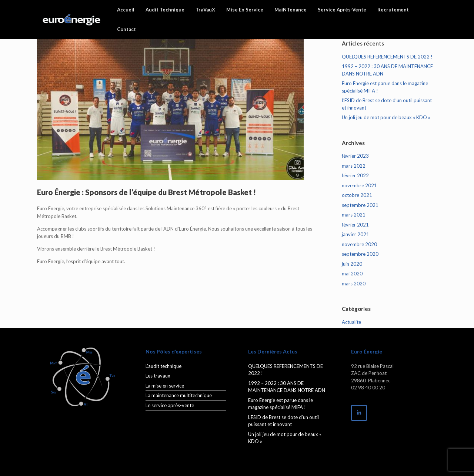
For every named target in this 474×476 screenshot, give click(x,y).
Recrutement (393, 10)
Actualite (351, 322)
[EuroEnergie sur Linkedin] (359, 413)
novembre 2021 (359, 185)
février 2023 (355, 156)
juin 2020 (352, 264)
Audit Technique (165, 10)
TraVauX (205, 10)
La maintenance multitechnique (179, 395)
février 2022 (355, 175)
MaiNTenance (291, 10)
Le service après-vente (170, 405)
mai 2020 (352, 274)
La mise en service (165, 386)
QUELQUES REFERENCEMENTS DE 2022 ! (387, 57)
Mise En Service (245, 10)
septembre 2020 (360, 254)
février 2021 (355, 225)
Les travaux (158, 376)
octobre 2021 (357, 195)
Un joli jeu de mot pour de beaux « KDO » (386, 117)
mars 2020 (354, 284)
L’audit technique (163, 366)
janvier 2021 (355, 234)
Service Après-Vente (342, 10)
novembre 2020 (359, 244)
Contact (126, 29)
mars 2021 (354, 215)
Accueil (126, 10)
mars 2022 (354, 166)
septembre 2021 (360, 205)
